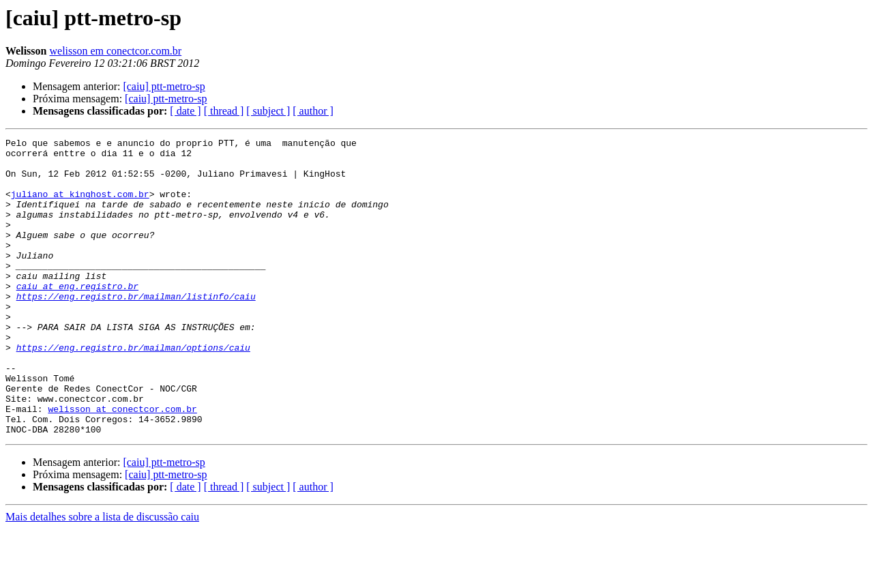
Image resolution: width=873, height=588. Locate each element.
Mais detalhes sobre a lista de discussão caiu (102, 576)
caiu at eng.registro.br (77, 317)
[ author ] (313, 111)
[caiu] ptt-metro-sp (164, 86)
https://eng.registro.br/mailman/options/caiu (133, 390)
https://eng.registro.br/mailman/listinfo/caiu (136, 329)
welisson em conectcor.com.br (115, 51)
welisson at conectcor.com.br (122, 464)
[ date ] (185, 111)
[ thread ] (224, 111)
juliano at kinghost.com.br (80, 206)
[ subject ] (268, 111)
